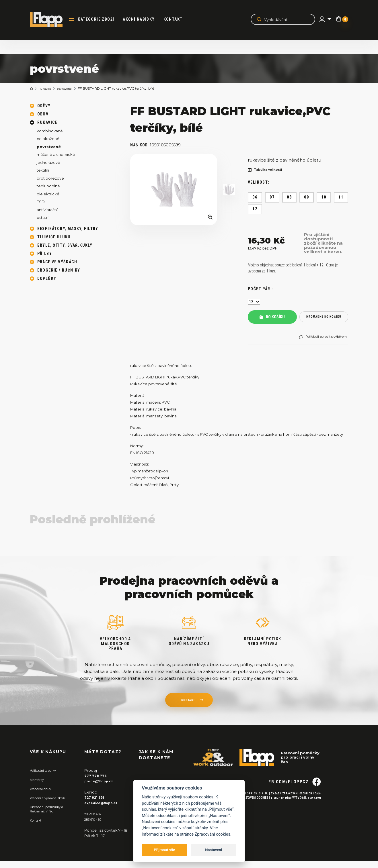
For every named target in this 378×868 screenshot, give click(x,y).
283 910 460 (95, 826)
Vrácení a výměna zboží (52, 805)
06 (255, 197)
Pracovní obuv (43, 796)
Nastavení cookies (247, 816)
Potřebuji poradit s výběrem (320, 343)
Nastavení (214, 850)
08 (290, 197)
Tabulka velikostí (268, 170)
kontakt (188, 709)
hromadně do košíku (324, 319)
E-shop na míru (276, 816)
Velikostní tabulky (46, 778)
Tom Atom (313, 816)
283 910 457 (95, 821)
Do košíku (272, 319)
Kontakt (178, 19)
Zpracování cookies (213, 834)
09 (307, 197)
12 (255, 209)
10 (324, 197)
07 (272, 197)
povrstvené (70, 89)
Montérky (39, 787)
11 (341, 197)
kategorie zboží (101, 19)
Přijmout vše (164, 850)
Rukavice (47, 89)
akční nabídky (144, 19)
